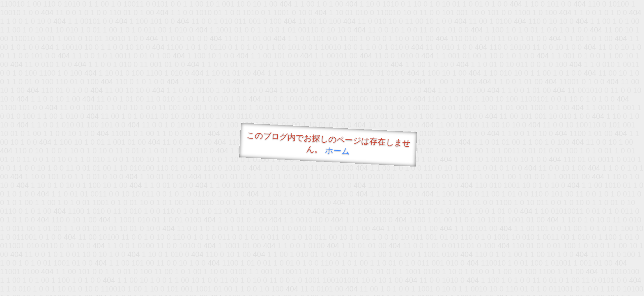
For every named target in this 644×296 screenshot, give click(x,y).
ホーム (337, 151)
